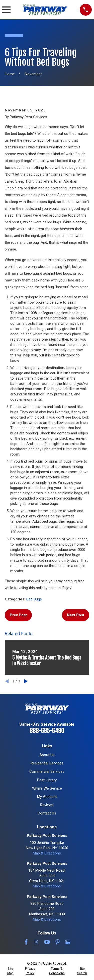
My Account (47, 797)
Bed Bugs (34, 599)
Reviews (47, 805)
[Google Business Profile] (68, 942)
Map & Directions (47, 853)
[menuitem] (10, 971)
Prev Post (18, 615)
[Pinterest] (58, 942)
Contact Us (47, 813)
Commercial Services (47, 771)
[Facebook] (26, 942)
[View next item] (26, 681)
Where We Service (47, 788)
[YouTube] (47, 942)
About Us (47, 755)
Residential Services (47, 763)
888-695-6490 (47, 731)
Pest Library (47, 780)
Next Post (76, 615)
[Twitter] (36, 942)
